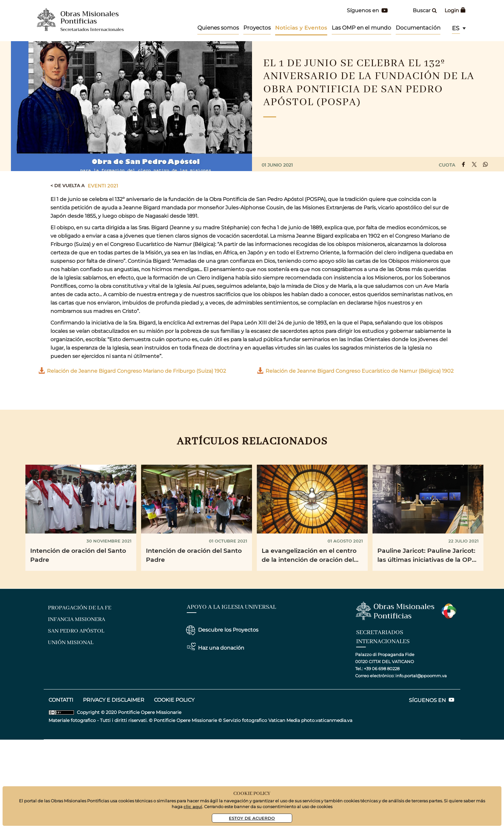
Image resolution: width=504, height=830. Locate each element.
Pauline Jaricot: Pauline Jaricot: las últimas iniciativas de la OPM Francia (428, 556)
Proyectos (257, 28)
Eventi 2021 (103, 186)
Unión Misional (71, 643)
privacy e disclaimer (114, 700)
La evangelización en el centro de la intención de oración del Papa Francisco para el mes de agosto (310, 556)
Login (455, 10)
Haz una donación (221, 648)
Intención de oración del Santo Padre (78, 555)
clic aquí (193, 806)
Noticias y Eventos (301, 27)
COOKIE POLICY (174, 700)
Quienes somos (218, 28)
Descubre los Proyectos (228, 630)
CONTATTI (61, 700)
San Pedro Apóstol (76, 631)
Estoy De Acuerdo (252, 818)
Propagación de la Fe (80, 608)
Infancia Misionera (76, 619)
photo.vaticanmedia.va (327, 720)
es (456, 28)
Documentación (418, 28)
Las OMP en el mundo (361, 28)
